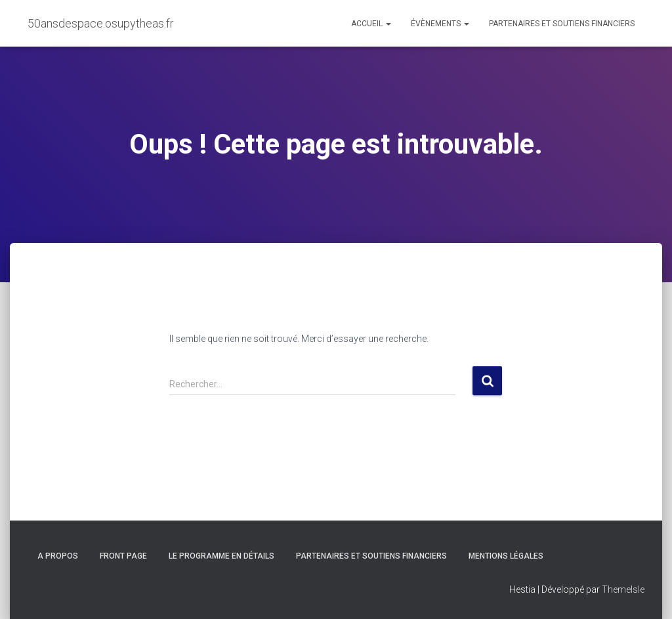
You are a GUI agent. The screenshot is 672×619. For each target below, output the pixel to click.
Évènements (440, 24)
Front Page (123, 556)
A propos (58, 556)
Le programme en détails (221, 556)
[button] (388, 24)
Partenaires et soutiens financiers (562, 24)
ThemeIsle (623, 589)
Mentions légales (506, 556)
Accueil (371, 24)
